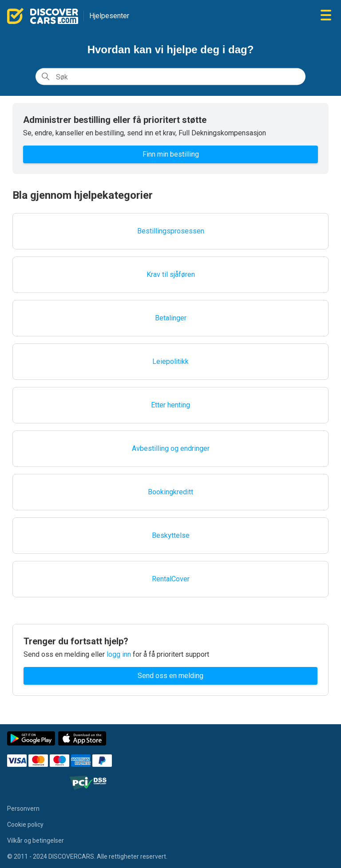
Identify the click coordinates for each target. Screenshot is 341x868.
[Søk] (170, 77)
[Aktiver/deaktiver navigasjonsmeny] (326, 16)
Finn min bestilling (171, 154)
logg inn (119, 654)
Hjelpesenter (109, 16)
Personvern (23, 809)
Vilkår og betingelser (36, 840)
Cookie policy (25, 825)
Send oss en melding (170, 676)
